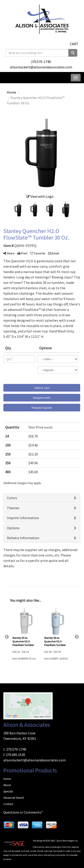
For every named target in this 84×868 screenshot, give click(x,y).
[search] (73, 53)
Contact (8, 804)
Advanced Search (14, 798)
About (7, 785)
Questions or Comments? (23, 812)
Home (7, 779)
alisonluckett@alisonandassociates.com (41, 67)
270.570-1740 (41, 62)
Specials (8, 791)
